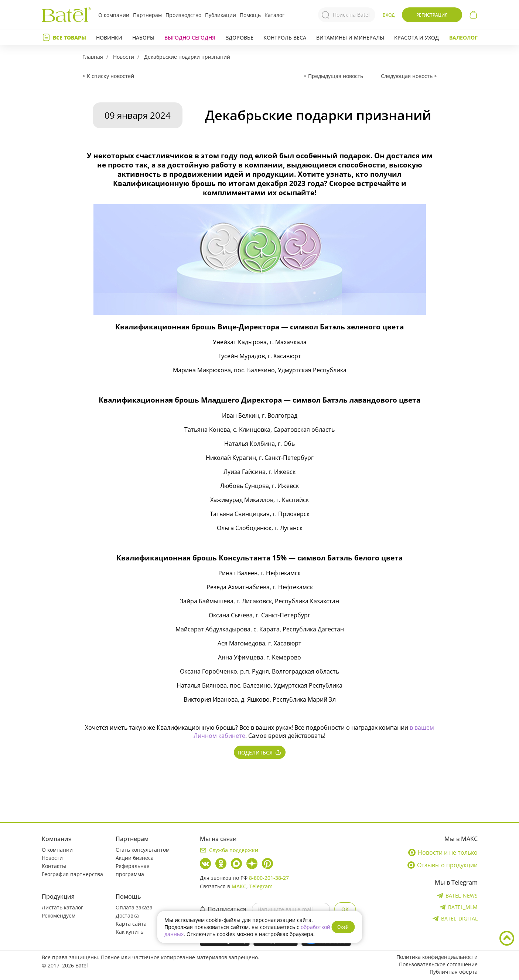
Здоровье (240, 38)
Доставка (127, 915)
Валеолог (463, 38)
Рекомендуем (59, 915)
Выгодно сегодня (190, 38)
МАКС (239, 886)
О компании (114, 15)
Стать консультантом (143, 850)
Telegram (261, 886)
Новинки (109, 38)
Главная (93, 57)
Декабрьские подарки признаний (187, 57)
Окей (343, 927)
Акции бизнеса (135, 858)
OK (345, 909)
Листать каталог (62, 907)
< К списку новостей (108, 76)
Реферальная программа (133, 870)
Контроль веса (285, 38)
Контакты (54, 866)
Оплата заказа (134, 907)
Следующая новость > (409, 76)
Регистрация (432, 15)
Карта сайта (131, 924)
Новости (124, 57)
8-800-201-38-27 (269, 878)
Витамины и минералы (350, 38)
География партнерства (72, 874)
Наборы (143, 38)
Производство (183, 15)
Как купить (129, 932)
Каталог (274, 15)
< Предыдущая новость (333, 76)
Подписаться (223, 909)
